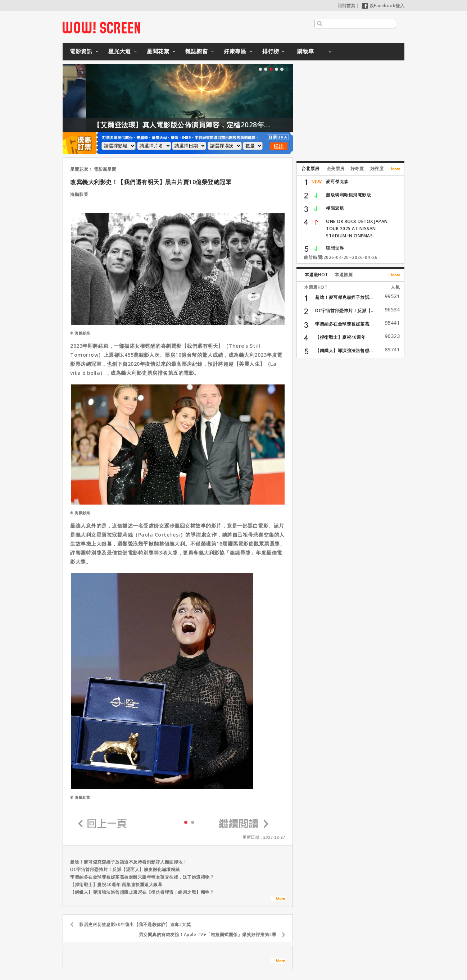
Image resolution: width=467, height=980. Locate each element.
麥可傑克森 (337, 181)
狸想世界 (335, 248)
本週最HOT (316, 275)
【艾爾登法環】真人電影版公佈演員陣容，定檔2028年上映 (199, 125)
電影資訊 (81, 51)
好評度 (377, 168)
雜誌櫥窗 (196, 51)
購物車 (306, 51)
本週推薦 (344, 275)
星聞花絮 (158, 51)
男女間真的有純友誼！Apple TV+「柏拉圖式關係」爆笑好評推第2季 (208, 935)
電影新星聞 (105, 169)
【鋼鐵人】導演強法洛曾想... (344, 350)
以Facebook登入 (383, 6)
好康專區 (235, 51)
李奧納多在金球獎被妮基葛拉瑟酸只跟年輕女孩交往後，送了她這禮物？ (142, 877)
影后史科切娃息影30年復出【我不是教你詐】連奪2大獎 (135, 924)
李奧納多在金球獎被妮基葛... (344, 324)
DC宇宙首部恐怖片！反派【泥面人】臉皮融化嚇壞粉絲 (125, 869)
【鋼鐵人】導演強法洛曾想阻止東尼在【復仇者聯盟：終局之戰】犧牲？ (142, 892)
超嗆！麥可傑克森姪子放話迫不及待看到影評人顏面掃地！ (129, 862)
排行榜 (271, 51)
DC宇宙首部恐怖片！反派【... (345, 311)
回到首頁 (346, 6)
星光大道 (119, 51)
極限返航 (335, 208)
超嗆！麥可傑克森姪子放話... (344, 297)
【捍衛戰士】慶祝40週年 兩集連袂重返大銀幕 (116, 885)
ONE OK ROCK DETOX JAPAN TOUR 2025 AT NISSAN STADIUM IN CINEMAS (357, 229)
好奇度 (357, 168)
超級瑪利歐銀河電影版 (348, 195)
